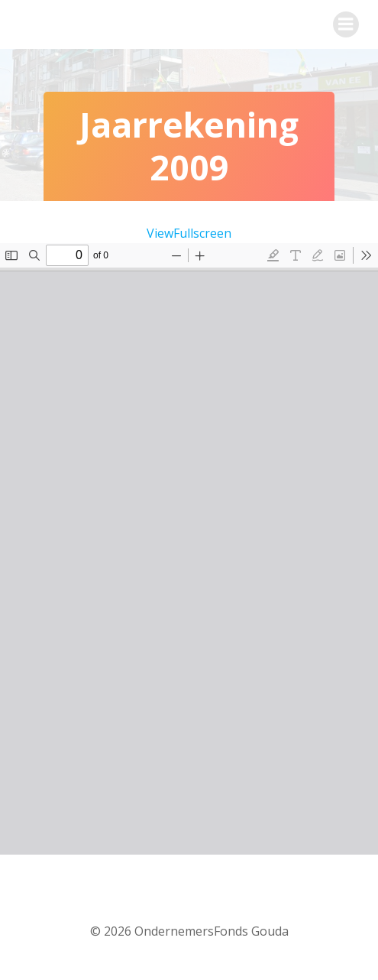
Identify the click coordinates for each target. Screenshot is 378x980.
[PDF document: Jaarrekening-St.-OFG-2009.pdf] (189, 549)
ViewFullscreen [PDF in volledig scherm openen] (189, 233)
